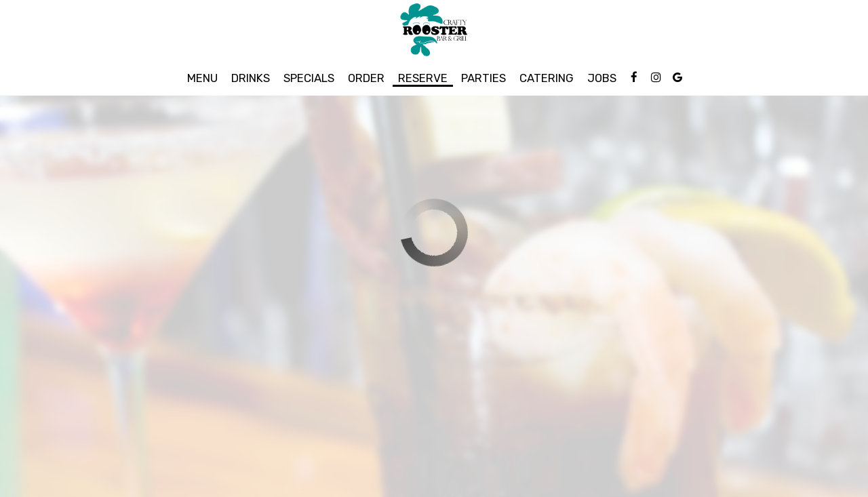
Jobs (602, 78)
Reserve (423, 78)
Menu (202, 78)
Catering (547, 78)
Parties (484, 78)
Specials (309, 78)
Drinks (251, 78)
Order (366, 78)
